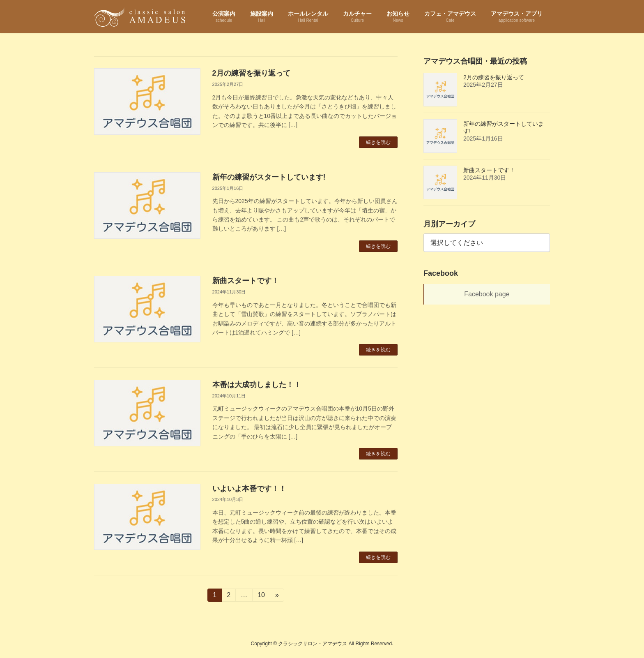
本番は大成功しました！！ (257, 385)
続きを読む (378, 142)
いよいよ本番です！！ (249, 489)
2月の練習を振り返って (251, 73)
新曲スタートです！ (246, 281)
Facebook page (487, 294)
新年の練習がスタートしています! (269, 177)
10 (261, 596)
